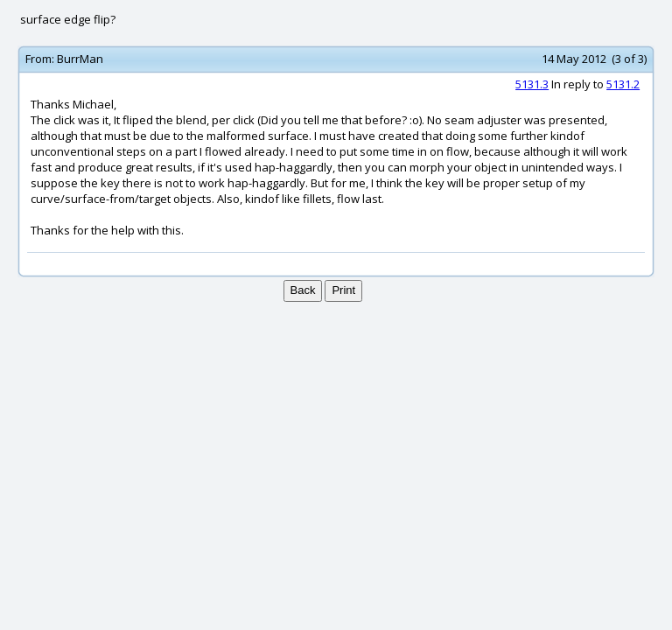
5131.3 (532, 84)
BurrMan (80, 59)
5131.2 (623, 84)
